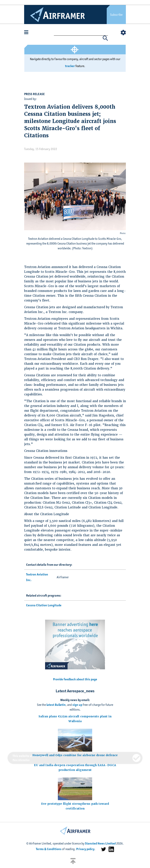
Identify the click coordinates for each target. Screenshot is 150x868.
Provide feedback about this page (75, 679)
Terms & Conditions (49, 849)
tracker (70, 66)
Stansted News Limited (100, 843)
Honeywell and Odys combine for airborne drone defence (75, 755)
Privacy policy (85, 849)
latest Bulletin (56, 705)
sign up (77, 705)
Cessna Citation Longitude (44, 605)
